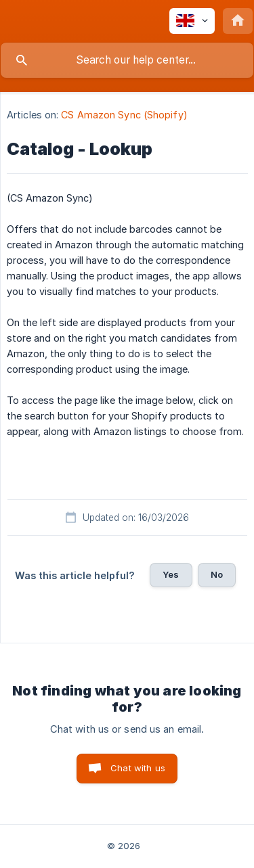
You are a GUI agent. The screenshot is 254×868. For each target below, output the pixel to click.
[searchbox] (127, 60)
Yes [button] (171, 574)
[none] (192, 21)
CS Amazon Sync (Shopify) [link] (124, 115)
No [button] (217, 574)
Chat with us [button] (138, 768)
